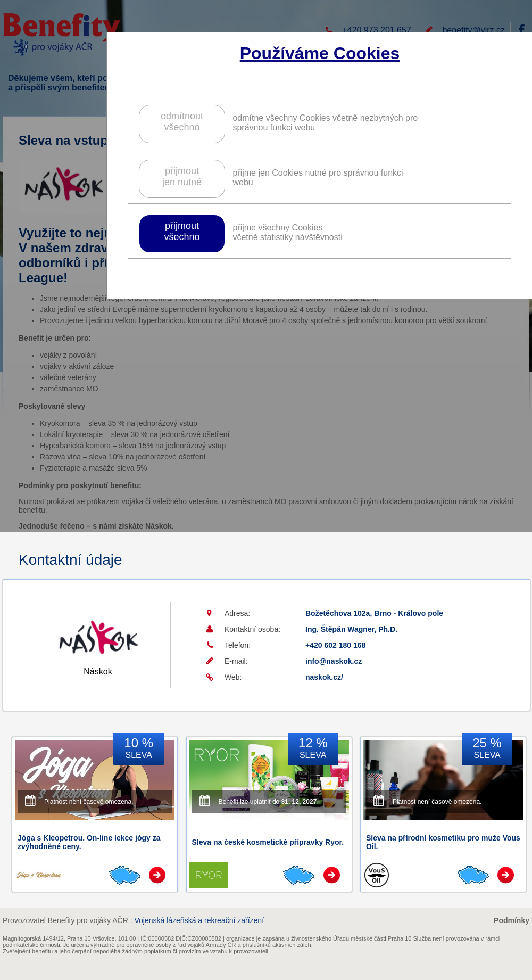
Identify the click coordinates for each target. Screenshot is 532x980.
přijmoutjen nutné (182, 176)
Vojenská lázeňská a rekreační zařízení (199, 920)
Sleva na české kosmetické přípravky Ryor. (268, 842)
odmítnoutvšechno (182, 122)
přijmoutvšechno (182, 231)
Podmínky (512, 920)
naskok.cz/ (324, 677)
